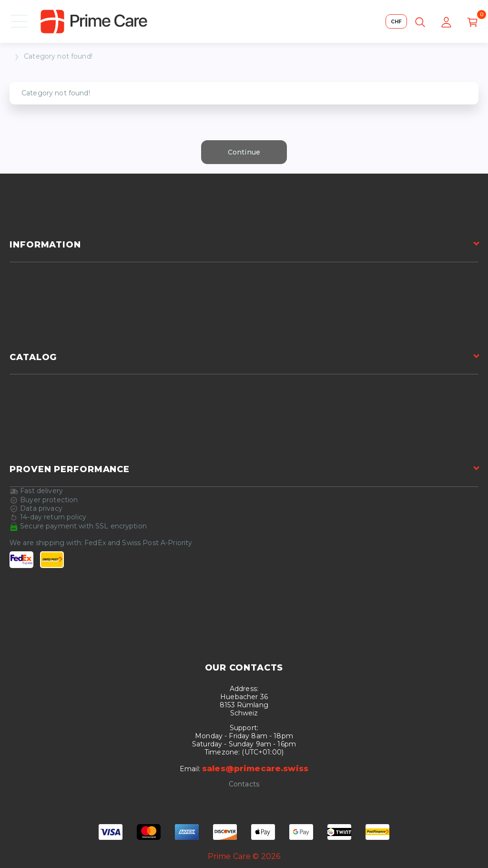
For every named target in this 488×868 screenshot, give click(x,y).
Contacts (244, 784)
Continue (244, 152)
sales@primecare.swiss (255, 768)
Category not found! (58, 57)
